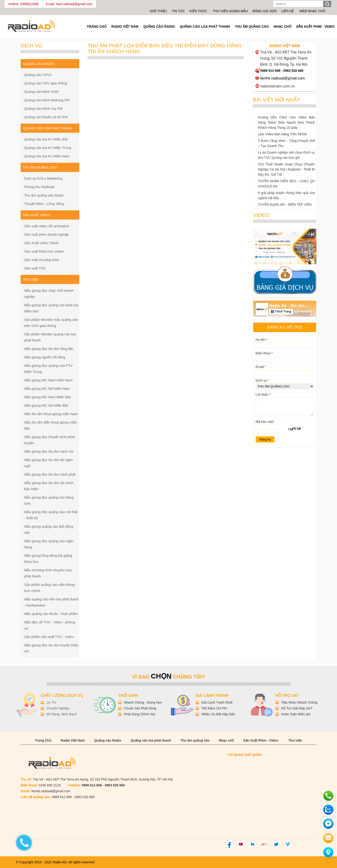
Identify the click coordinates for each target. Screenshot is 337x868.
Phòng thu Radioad (39, 187)
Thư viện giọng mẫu (230, 11)
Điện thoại (264, 353)
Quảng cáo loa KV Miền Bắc (46, 139)
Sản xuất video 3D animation (47, 226)
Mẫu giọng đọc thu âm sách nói (49, 451)
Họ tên (262, 340)
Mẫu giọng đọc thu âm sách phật (50, 474)
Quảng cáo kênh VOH (41, 92)
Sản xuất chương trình (42, 260)
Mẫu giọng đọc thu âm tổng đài (49, 349)
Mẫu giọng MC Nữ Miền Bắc (46, 405)
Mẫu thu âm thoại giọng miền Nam (51, 414)
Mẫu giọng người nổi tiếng (45, 357)
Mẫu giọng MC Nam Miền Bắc (48, 397)
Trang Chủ (97, 27)
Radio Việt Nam (125, 27)
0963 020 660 (293, 71)
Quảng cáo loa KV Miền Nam (47, 156)
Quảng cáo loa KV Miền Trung (48, 148)
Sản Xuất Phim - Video (315, 27)
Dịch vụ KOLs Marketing (43, 178)
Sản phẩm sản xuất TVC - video (49, 637)
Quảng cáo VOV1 (38, 75)
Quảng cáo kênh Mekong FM (47, 100)
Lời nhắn (263, 394)
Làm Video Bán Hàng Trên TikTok (282, 134)
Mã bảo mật (265, 422)
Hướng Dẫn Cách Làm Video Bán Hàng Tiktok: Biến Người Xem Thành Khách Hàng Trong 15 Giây (286, 122)
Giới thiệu (158, 11)
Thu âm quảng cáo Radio (44, 195)
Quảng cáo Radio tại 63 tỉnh (46, 117)
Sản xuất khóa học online (44, 251)
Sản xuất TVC (35, 268)
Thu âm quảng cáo (252, 27)
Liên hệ (288, 11)
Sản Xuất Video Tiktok (41, 243)
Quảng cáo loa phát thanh (205, 27)
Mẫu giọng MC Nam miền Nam (48, 380)
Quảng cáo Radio (159, 27)
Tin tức (178, 11)
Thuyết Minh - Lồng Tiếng (44, 204)
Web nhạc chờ (312, 11)
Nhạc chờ (282, 27)
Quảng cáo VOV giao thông (46, 83)
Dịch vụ (262, 380)
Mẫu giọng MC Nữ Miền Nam (47, 389)
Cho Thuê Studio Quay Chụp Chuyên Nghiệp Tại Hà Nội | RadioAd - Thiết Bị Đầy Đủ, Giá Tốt (286, 169)
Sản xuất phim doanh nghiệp (46, 234)
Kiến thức (199, 11)
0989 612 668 (270, 71)
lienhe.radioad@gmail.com (283, 78)
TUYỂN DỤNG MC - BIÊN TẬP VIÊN (285, 205)
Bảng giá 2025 (264, 11)
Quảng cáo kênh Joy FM (43, 108)
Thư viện (295, 740)
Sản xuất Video (37, 215)
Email (261, 367)
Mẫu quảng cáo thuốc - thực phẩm (51, 614)
